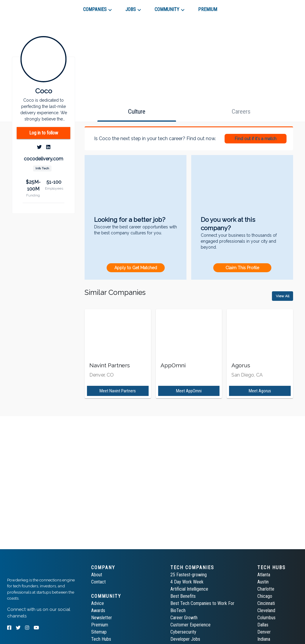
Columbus (266, 618)
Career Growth (184, 618)
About (97, 575)
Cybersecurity (183, 632)
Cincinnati (266, 603)
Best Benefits (183, 596)
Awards (98, 610)
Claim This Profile (242, 268)
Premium (100, 625)
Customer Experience (190, 625)
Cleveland (266, 610)
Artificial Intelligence (189, 589)
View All (283, 296)
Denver (264, 632)
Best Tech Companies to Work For (202, 603)
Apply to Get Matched (136, 268)
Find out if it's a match (256, 139)
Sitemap (99, 632)
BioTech (178, 610)
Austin (263, 582)
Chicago (265, 596)
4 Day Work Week (187, 582)
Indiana (264, 639)
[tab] (28, 7)
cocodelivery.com (43, 159)
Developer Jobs (185, 639)
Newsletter (102, 618)
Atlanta (264, 575)
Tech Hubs (101, 639)
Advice (98, 603)
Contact (98, 582)
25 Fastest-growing (189, 575)
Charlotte (266, 589)
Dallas (263, 625)
